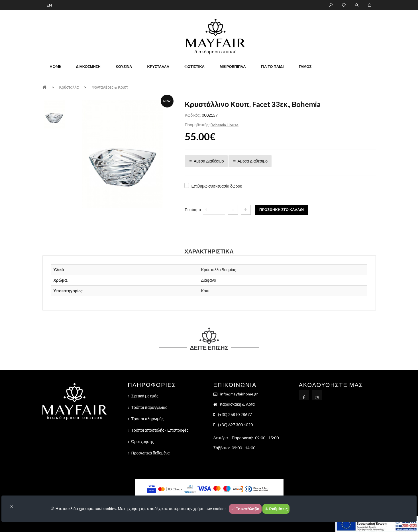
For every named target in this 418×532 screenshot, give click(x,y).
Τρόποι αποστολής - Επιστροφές (160, 430)
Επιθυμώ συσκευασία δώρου (217, 186)
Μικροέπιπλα (233, 66)
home (55, 66)
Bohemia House (225, 125)
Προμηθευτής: (197, 125)
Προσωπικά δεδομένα (151, 453)
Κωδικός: (193, 115)
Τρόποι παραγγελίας (149, 407)
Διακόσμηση (88, 66)
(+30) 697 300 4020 (235, 425)
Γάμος (305, 66)
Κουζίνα (124, 66)
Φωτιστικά (194, 66)
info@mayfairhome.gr (239, 394)
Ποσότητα (193, 210)
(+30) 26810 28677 (235, 414)
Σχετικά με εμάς (145, 396)
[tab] (54, 114)
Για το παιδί (272, 66)
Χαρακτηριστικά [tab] (209, 251)
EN (49, 5)
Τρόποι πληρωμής (147, 419)
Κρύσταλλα (158, 66)
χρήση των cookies (210, 508)
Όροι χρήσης (143, 441)
